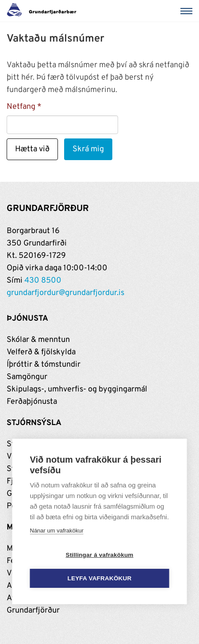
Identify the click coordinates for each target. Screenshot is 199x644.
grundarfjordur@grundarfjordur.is (65, 293)
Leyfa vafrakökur (100, 578)
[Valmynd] (188, 11)
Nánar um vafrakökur (57, 531)
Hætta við (32, 149)
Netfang (21, 107)
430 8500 (43, 281)
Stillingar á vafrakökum (99, 555)
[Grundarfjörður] (44, 11)
